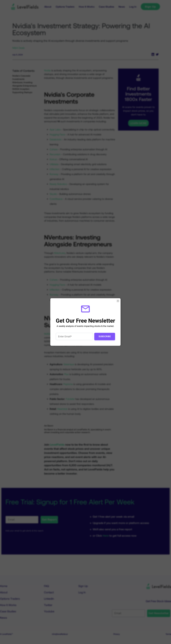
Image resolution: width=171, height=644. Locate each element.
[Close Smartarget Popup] (118, 301)
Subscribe (105, 336)
